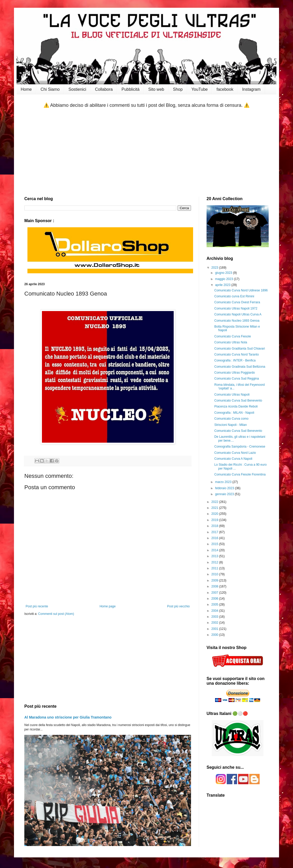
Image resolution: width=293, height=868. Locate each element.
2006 (215, 599)
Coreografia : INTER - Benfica (235, 360)
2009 (215, 580)
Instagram (251, 89)
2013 (215, 556)
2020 (215, 514)
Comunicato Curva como (231, 419)
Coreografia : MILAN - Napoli (234, 413)
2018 (215, 526)
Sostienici (77, 89)
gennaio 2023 (225, 494)
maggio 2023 (225, 279)
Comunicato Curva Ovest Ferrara (237, 302)
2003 (215, 617)
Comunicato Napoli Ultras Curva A (238, 314)
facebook (225, 89)
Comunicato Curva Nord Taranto (237, 354)
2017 (215, 532)
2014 (215, 550)
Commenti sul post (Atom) (56, 614)
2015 (215, 544)
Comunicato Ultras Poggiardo (235, 373)
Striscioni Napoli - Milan (230, 425)
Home (26, 89)
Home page (108, 606)
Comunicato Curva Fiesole (233, 336)
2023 (215, 268)
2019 (215, 520)
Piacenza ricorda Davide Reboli (236, 406)
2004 (215, 611)
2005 (215, 605)
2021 (215, 508)
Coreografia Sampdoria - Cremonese (240, 447)
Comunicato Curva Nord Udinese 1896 (241, 290)
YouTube (200, 89)
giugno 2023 (224, 273)
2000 (215, 635)
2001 (215, 629)
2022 (215, 502)
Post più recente (37, 606)
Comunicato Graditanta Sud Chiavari (240, 349)
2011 (215, 568)
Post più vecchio (178, 606)
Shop (178, 89)
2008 (215, 586)
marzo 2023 (224, 482)
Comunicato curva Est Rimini (234, 296)
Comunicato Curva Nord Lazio (235, 453)
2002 (215, 623)
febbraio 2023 (225, 488)
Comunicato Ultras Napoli (232, 395)
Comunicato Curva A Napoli (233, 459)
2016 (215, 538)
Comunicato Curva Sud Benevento (238, 401)
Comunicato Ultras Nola (231, 342)
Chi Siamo (50, 89)
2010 (215, 574)
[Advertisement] (146, 153)
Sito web (156, 89)
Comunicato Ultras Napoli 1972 (236, 308)
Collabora (104, 89)
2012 (215, 562)
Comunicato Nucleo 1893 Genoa (237, 321)
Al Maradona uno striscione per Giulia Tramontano (68, 717)
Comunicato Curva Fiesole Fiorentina (240, 474)
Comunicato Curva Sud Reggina (237, 379)
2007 (215, 593)
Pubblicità (130, 89)
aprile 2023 (223, 285)
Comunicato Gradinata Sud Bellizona (240, 367)
